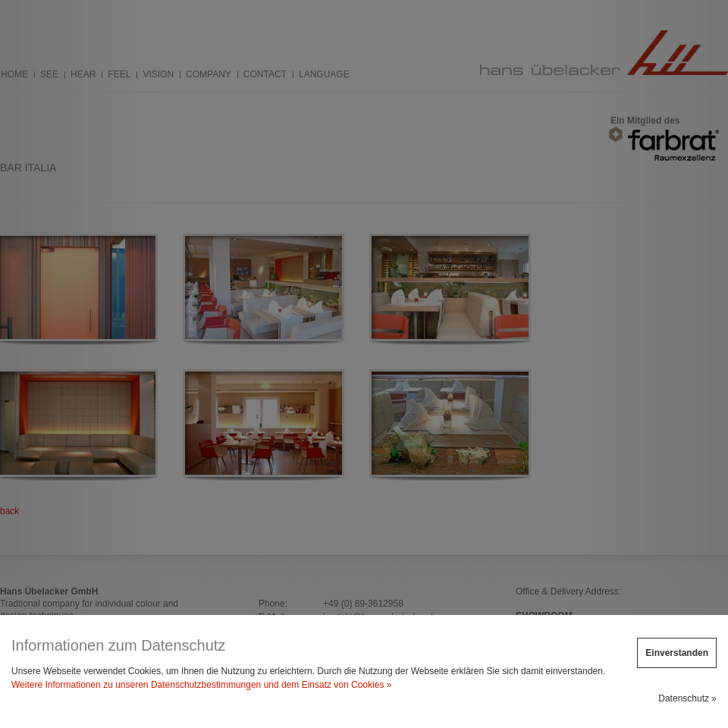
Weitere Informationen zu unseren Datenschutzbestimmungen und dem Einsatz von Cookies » (201, 685)
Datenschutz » (687, 698)
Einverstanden (677, 653)
